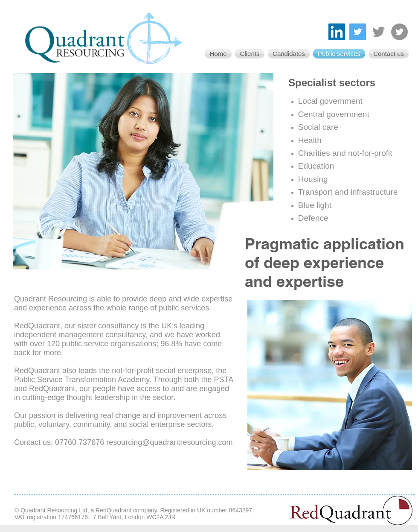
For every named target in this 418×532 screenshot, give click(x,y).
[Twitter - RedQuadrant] (379, 32)
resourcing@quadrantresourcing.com (169, 442)
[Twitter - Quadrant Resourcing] (358, 32)
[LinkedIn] (337, 32)
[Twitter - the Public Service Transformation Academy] (399, 32)
